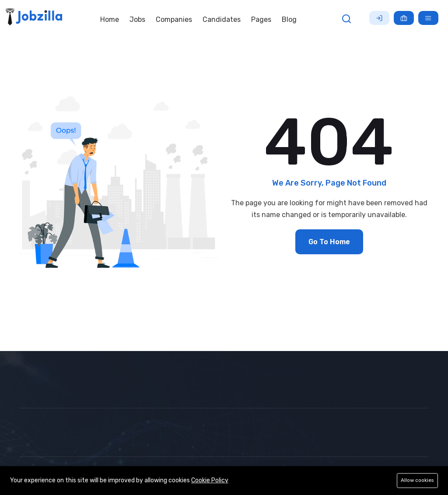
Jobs (137, 19)
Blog (289, 19)
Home (110, 19)
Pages (261, 19)
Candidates (222, 19)
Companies (174, 19)
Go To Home (329, 242)
